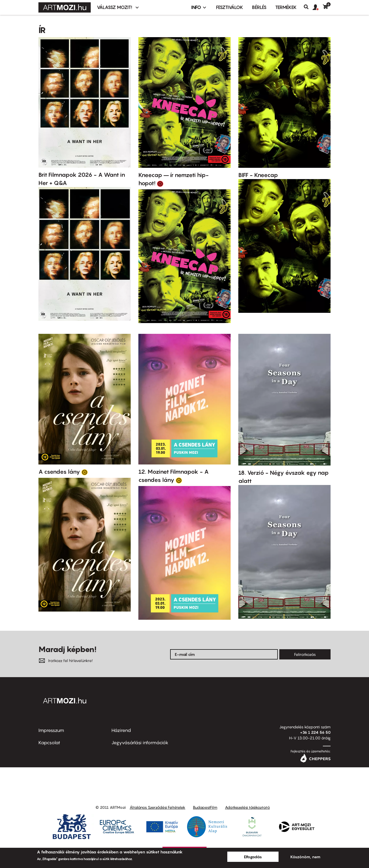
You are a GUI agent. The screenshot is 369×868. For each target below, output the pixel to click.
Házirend (121, 730)
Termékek (286, 7)
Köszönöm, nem (305, 857)
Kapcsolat (49, 743)
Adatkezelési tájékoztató (247, 807)
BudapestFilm (205, 807)
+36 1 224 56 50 (315, 732)
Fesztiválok (230, 7)
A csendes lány (59, 472)
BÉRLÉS (259, 7)
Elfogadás (253, 857)
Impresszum (51, 730)
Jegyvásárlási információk (140, 743)
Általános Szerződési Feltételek (157, 807)
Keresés (308, 7)
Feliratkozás (305, 654)
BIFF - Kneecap (258, 175)
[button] (318, 7)
